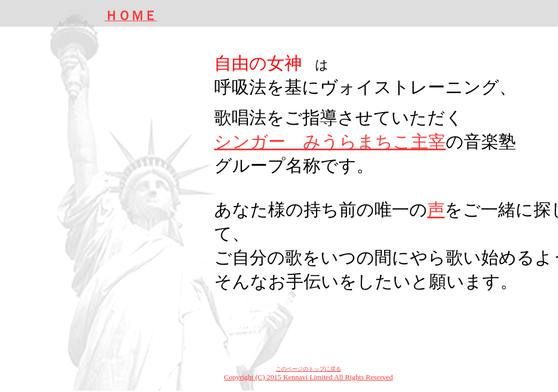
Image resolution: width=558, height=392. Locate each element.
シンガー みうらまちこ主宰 (330, 142)
